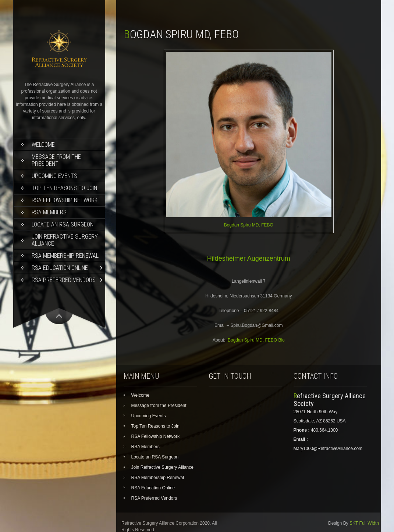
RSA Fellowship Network (65, 200)
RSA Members (49, 212)
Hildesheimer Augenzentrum (249, 258)
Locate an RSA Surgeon (63, 224)
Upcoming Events (54, 176)
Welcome (43, 145)
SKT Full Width (364, 523)
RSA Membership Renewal (65, 256)
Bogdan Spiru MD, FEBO (249, 225)
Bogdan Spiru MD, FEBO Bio (256, 340)
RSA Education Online (60, 268)
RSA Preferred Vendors (64, 280)
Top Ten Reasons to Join (64, 188)
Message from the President (56, 160)
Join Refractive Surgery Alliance (65, 240)
